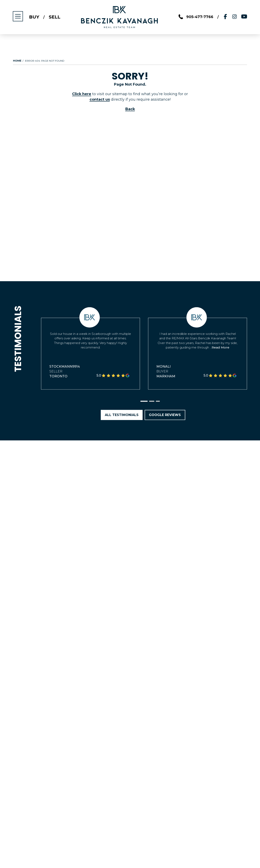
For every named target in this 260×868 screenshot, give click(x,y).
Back (130, 109)
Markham (166, 376)
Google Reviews (165, 415)
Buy (34, 17)
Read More (220, 347)
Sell (55, 17)
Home (17, 61)
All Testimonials (122, 415)
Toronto (58, 376)
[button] (144, 401)
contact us (100, 99)
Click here (82, 94)
